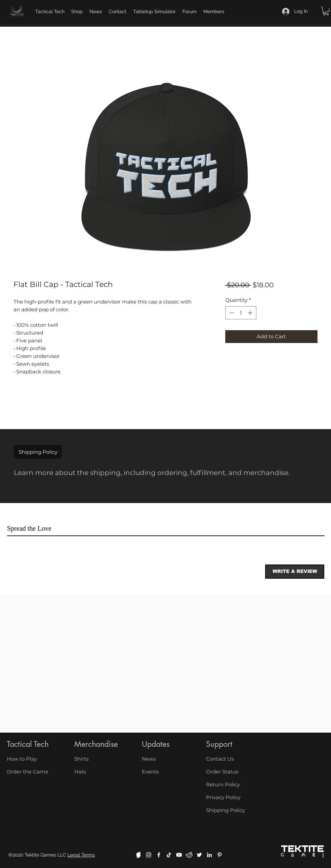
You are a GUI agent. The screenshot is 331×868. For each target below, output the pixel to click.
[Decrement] (231, 313)
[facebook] (159, 855)
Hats (80, 772)
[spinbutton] (241, 313)
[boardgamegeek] (138, 855)
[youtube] (179, 855)
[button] (326, 11)
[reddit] (189, 855)
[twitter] (199, 855)
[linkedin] (209, 855)
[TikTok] (169, 855)
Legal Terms (81, 855)
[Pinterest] (220, 855)
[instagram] (149, 855)
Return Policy (223, 784)
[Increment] (251, 313)
